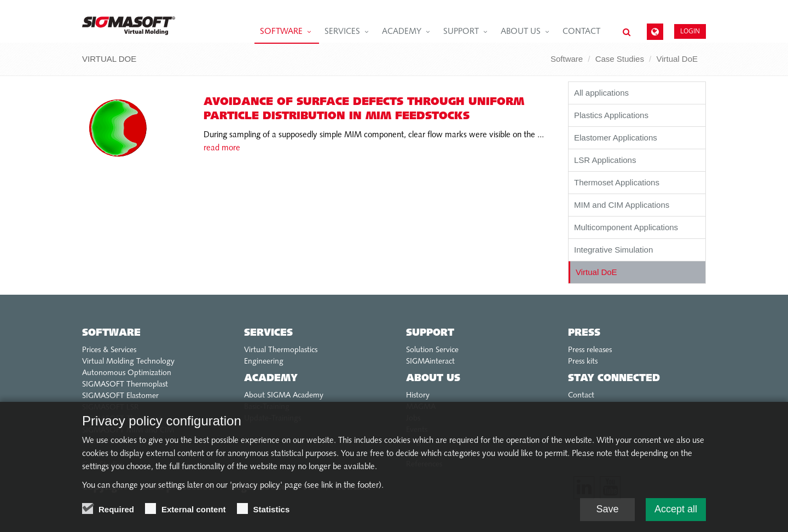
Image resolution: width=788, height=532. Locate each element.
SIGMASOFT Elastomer (120, 396)
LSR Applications (605, 160)
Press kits (583, 362)
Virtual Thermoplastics (281, 350)
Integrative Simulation (613, 250)
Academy (402, 32)
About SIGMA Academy (284, 396)
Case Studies (620, 59)
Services (342, 32)
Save (607, 511)
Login (690, 31)
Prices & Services (109, 350)
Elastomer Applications (616, 138)
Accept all (676, 511)
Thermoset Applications (617, 182)
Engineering (264, 362)
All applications (601, 93)
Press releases (590, 350)
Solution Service (432, 350)
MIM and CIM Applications (622, 205)
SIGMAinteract (430, 362)
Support (461, 32)
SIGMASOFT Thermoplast (125, 385)
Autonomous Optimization (127, 373)
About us (521, 32)
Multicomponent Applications (626, 227)
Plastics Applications (611, 115)
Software (281, 32)
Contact (581, 32)
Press (584, 333)
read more (222, 148)
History (418, 396)
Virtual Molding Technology (128, 362)
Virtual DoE (677, 59)
